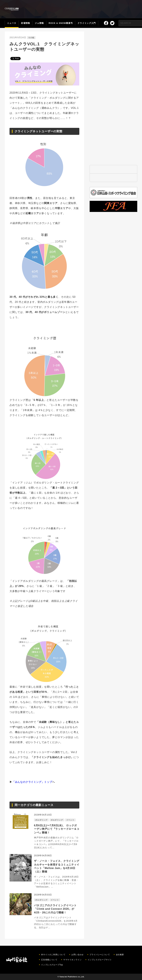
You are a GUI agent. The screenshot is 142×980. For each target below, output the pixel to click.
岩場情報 (25, 23)
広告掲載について (49, 960)
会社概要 (120, 955)
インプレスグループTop (52, 965)
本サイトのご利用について (53, 955)
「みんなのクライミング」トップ (32, 782)
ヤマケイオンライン (72, 960)
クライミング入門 (87, 23)
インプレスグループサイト (100, 960)
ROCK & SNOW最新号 (61, 23)
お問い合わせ (78, 955)
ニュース (12, 23)
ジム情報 (39, 23)
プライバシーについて (100, 955)
